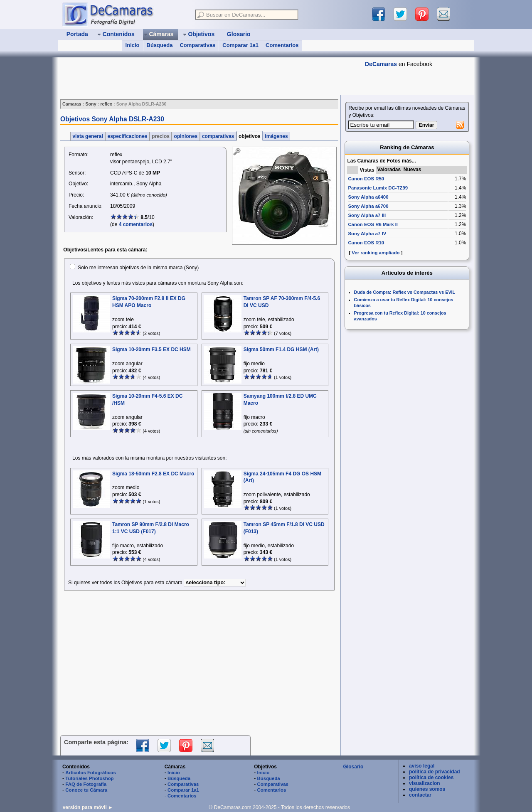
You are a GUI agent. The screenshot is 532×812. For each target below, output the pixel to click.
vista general (88, 136)
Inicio (133, 45)
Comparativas (197, 45)
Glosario (353, 767)
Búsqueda (160, 45)
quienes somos (427, 789)
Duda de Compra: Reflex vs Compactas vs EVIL (405, 292)
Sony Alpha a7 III (367, 215)
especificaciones (127, 136)
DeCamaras (381, 64)
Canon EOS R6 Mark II (373, 224)
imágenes (276, 136)
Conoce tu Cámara (86, 790)
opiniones (186, 136)
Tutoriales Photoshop (89, 778)
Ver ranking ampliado (376, 253)
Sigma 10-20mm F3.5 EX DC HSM (151, 349)
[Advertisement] (209, 76)
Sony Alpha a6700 (368, 206)
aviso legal (422, 766)
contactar (420, 795)
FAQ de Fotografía (86, 784)
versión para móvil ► (88, 807)
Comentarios (282, 45)
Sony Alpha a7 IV (367, 234)
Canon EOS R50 (366, 179)
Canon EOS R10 (366, 243)
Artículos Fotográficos (91, 773)
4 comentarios (136, 224)
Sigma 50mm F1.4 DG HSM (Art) (281, 349)
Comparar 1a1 (240, 45)
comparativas (218, 136)
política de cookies (431, 778)
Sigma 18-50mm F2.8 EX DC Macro (153, 474)
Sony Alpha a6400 (368, 197)
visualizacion (425, 783)
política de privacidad (435, 772)
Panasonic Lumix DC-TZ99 (378, 188)
